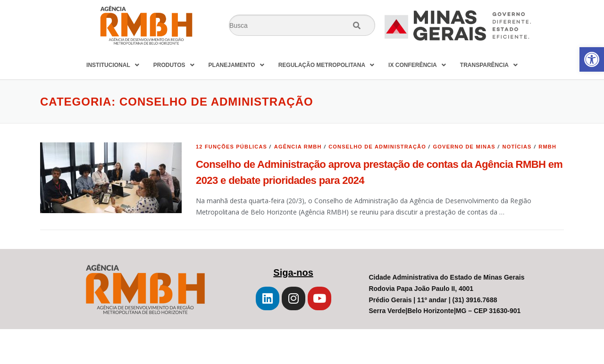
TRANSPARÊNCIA (489, 65)
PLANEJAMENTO (236, 65)
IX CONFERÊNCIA (417, 65)
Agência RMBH (298, 147)
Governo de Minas (464, 147)
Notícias (517, 147)
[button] (592, 59)
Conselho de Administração (377, 147)
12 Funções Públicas (231, 147)
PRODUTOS (174, 65)
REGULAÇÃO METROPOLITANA (326, 65)
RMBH (547, 147)
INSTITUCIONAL (113, 65)
